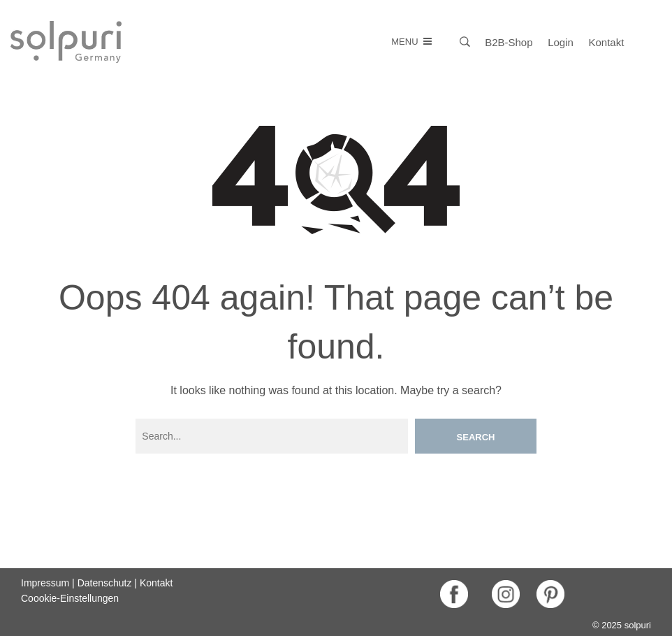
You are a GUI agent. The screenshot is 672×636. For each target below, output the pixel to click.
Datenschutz (105, 583)
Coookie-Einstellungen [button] (70, 598)
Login (561, 42)
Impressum (45, 583)
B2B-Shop (509, 42)
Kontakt (607, 42)
